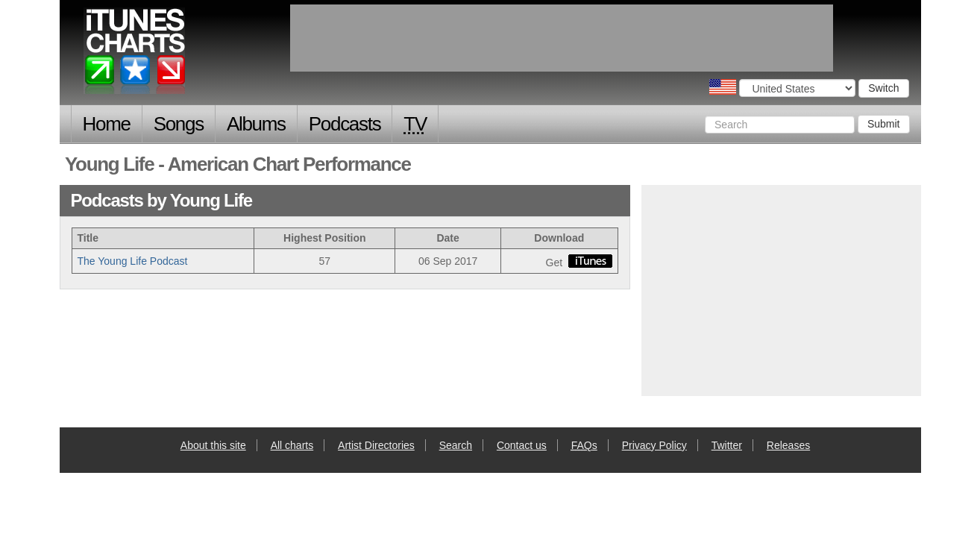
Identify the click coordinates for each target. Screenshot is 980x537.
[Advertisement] (781, 289)
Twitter (727, 445)
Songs (179, 124)
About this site (213, 445)
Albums (256, 124)
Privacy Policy (654, 445)
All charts (292, 445)
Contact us (522, 445)
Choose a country (723, 87)
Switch (883, 88)
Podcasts (345, 124)
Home (107, 124)
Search (456, 445)
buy (590, 261)
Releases (788, 445)
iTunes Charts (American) (135, 54)
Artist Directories (376, 445)
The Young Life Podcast (133, 261)
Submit (884, 124)
